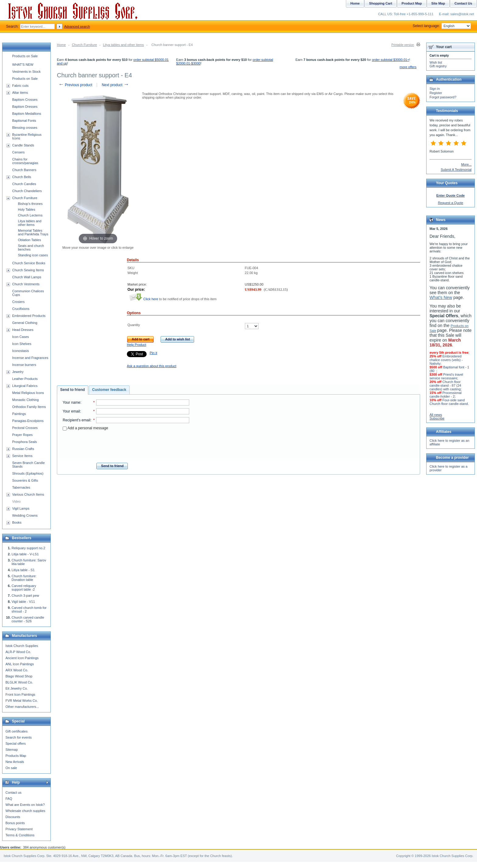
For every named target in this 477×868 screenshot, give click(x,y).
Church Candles (24, 184)
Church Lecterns (30, 215)
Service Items (22, 456)
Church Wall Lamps (27, 277)
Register (436, 93)
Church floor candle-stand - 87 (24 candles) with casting (445, 385)
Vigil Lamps (21, 508)
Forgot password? (443, 97)
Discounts (13, 817)
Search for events (19, 737)
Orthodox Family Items (29, 407)
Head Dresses (23, 330)
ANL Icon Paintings (20, 664)
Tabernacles (21, 487)
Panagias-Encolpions (28, 421)
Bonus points (15, 823)
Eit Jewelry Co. (17, 688)
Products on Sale (25, 56)
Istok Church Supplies (22, 646)
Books (17, 522)
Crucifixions (21, 309)
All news (436, 415)
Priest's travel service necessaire (446, 376)
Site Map (438, 3)
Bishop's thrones (30, 204)
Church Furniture (84, 45)
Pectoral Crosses (25, 428)
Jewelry (18, 372)
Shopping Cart (381, 3)
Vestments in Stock (26, 72)
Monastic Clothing (25, 400)
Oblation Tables (30, 240)
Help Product (137, 345)
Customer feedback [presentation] (109, 390)
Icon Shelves (22, 344)
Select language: (442, 26)
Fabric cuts (20, 86)
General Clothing (25, 323)
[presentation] (126, 445)
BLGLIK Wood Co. (19, 682)
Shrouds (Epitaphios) (28, 473)
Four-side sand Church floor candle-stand (449, 402)
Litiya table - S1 (23, 570)
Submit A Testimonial (456, 170)
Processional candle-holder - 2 (446, 395)
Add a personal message (85, 428)
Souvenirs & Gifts (25, 480)
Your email (71, 411)
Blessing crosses (25, 128)
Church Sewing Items (28, 270)
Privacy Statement (19, 829)
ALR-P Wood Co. (18, 652)
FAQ (9, 799)
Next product (115, 85)
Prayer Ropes (22, 435)
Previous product (75, 85)
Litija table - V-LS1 (25, 554)
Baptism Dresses (25, 107)
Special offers (16, 743)
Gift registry (438, 66)
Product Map (412, 3)
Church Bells (22, 177)
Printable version (403, 45)
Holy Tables (27, 209)
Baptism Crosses (25, 100)
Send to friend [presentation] (73, 390)
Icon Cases (21, 337)
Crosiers (18, 302)
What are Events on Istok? (25, 805)
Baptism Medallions (27, 114)
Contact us (14, 792)
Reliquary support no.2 (28, 548)
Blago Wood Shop (19, 676)
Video (16, 501)
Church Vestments (26, 284)
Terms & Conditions (20, 835)
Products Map (16, 756)
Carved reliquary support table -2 (24, 588)
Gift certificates (17, 731)
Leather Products (25, 379)
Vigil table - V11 (23, 602)
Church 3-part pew (25, 596)
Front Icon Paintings (20, 694)
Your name (71, 402)
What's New (441, 297)
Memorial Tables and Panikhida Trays (33, 232)
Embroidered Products (29, 316)
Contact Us (463, 3)
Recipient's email (77, 420)
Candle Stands (23, 145)
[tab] (73, 390)
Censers (18, 152)
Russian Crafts (23, 449)
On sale (11, 768)
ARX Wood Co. (17, 670)
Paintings (19, 414)
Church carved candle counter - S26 (28, 619)
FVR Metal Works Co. (22, 701)
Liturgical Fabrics (25, 386)
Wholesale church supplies (25, 811)
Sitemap (12, 750)
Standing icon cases (33, 255)
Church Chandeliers (27, 191)
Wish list (436, 62)
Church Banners (24, 170)
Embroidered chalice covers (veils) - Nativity (446, 360)
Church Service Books (29, 263)
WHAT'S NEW (23, 65)
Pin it (153, 353)
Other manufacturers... (22, 707)
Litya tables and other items (123, 45)
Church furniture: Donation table (24, 578)
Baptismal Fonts (24, 121)
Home (61, 45)
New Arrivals (15, 762)
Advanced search (77, 26)
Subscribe (437, 418)
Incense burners (24, 365)
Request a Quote (450, 203)
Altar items (20, 93)
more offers (408, 67)
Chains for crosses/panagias (25, 161)
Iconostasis (21, 351)
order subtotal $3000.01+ (390, 60)
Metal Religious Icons (28, 393)
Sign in (435, 89)
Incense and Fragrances (30, 358)
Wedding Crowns (25, 515)
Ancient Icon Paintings (22, 658)
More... (466, 164)
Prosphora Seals (24, 442)
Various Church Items (28, 494)
